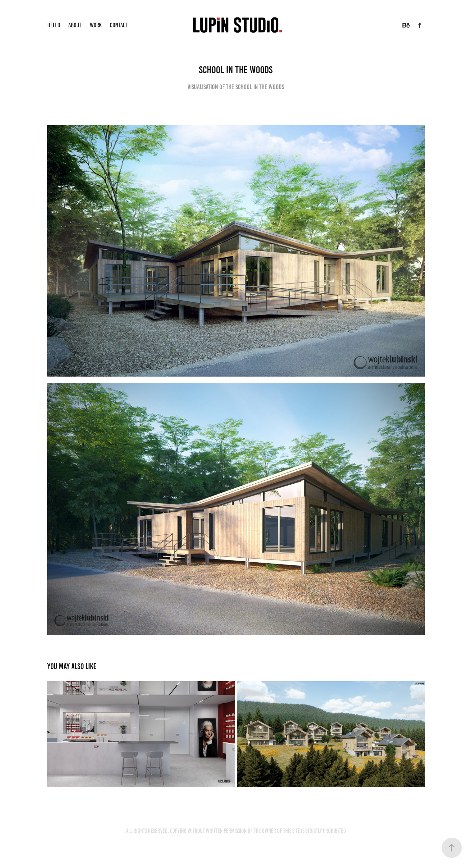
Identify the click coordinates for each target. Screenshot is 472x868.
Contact (119, 25)
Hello (54, 25)
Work (96, 25)
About (75, 25)
